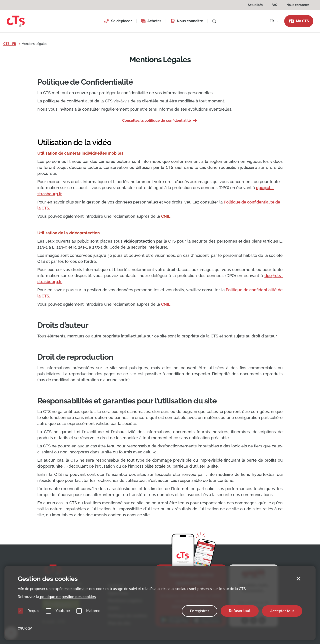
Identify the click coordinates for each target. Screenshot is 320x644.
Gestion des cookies (48, 579)
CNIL (166, 304)
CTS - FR (10, 44)
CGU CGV (25, 628)
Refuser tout (240, 611)
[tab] (160, 147)
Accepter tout (282, 611)
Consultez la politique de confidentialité (157, 121)
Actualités (255, 5)
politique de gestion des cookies (67, 597)
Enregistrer (200, 611)
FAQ (275, 5)
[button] (118, 21)
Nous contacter (298, 5)
